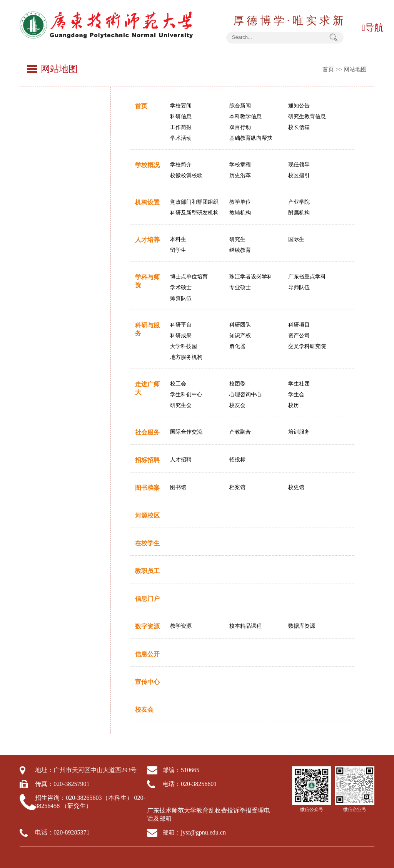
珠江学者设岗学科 (251, 277)
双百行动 (240, 127)
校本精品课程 (245, 626)
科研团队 (240, 325)
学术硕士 (181, 287)
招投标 (237, 460)
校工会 (178, 384)
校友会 (237, 405)
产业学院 (299, 202)
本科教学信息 (245, 116)
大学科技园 (184, 346)
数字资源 (147, 626)
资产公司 (299, 336)
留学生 (178, 250)
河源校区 (147, 515)
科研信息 (181, 116)
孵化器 (237, 346)
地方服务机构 (186, 357)
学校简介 (181, 165)
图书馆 (178, 487)
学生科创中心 (186, 395)
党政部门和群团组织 (194, 202)
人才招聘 (181, 460)
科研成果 (181, 336)
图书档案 (147, 488)
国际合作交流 (186, 432)
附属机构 (299, 213)
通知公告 (299, 106)
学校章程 (240, 165)
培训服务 (299, 432)
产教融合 (240, 432)
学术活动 (181, 138)
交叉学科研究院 (307, 346)
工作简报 (181, 127)
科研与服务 (147, 329)
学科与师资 (147, 281)
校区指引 (299, 175)
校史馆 (296, 487)
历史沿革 (240, 175)
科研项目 (299, 325)
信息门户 (147, 599)
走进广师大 (147, 388)
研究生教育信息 (307, 116)
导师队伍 (299, 287)
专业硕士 (240, 287)
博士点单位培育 (189, 277)
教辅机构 (240, 213)
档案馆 (237, 487)
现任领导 (299, 165)
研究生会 (181, 405)
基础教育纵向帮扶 (251, 138)
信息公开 (147, 654)
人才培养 (147, 240)
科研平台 (181, 325)
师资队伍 (181, 298)
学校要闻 (181, 106)
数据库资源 (302, 626)
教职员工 (147, 571)
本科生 (178, 239)
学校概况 (147, 165)
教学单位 (240, 202)
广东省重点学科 (307, 277)
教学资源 (181, 626)
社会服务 (147, 432)
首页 (328, 69)
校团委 (237, 384)
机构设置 (147, 202)
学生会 (296, 395)
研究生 (237, 239)
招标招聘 (147, 460)
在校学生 (147, 543)
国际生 (296, 239)
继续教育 (240, 250)
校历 (294, 405)
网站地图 (355, 69)
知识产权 (240, 336)
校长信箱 (299, 127)
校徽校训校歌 (186, 175)
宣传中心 (147, 682)
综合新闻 (240, 106)
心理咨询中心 (245, 395)
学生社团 (299, 384)
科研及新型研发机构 (194, 213)
